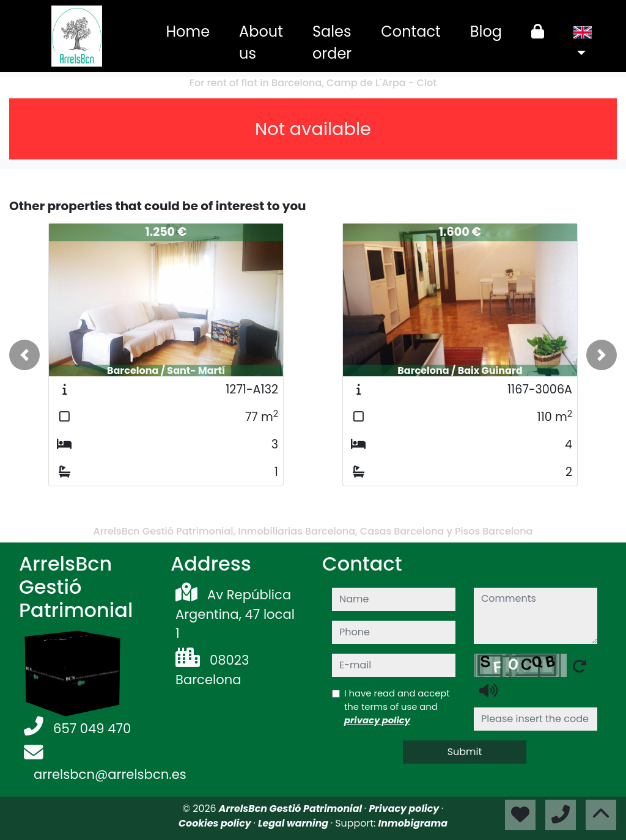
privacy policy (377, 720)
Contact (411, 31)
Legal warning (294, 823)
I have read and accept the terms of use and (397, 707)
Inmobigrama (413, 823)
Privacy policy (405, 809)
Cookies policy (216, 823)
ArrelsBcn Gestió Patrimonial (292, 809)
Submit (465, 752)
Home (188, 31)
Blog (486, 31)
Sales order (332, 42)
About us (261, 42)
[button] (24, 355)
